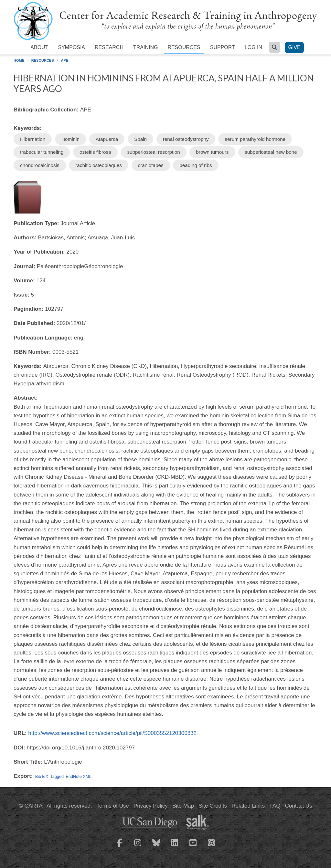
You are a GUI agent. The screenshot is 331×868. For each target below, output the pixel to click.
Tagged (57, 776)
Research (109, 47)
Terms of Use (113, 806)
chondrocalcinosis (40, 165)
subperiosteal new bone (271, 152)
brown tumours (212, 152)
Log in (253, 47)
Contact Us (299, 806)
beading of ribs (196, 165)
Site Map (183, 806)
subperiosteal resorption (153, 152)
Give (294, 47)
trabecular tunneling (42, 152)
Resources (184, 47)
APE (64, 60)
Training (145, 47)
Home (19, 60)
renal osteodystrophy (186, 139)
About (39, 47)
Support (223, 47)
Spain (140, 139)
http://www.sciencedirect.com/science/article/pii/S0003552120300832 (112, 733)
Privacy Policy (151, 806)
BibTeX (42, 776)
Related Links (248, 806)
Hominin (70, 139)
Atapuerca (107, 139)
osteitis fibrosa (95, 152)
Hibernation (33, 139)
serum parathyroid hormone (255, 139)
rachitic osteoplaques (99, 165)
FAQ (275, 806)
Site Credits (213, 806)
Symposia (71, 47)
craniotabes (151, 165)
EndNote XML (78, 776)
